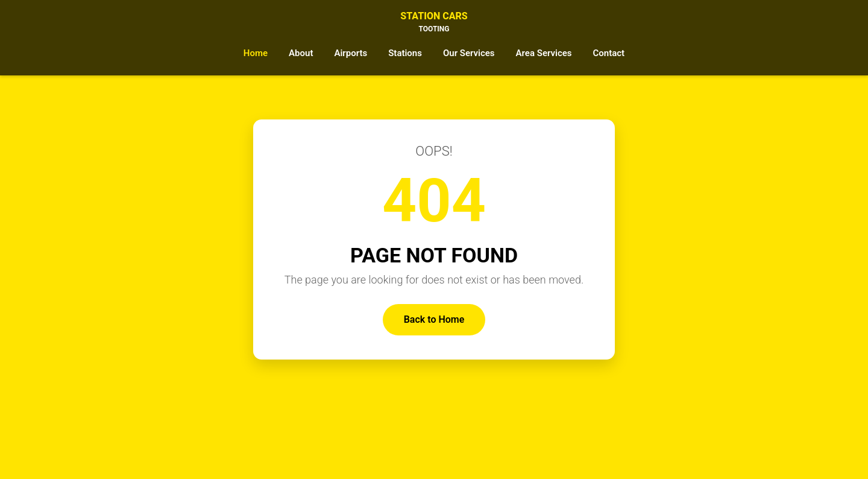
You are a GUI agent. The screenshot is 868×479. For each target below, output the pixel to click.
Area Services (544, 53)
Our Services (469, 53)
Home (256, 53)
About (301, 53)
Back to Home (434, 319)
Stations (405, 53)
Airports (351, 53)
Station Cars (434, 22)
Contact (609, 53)
